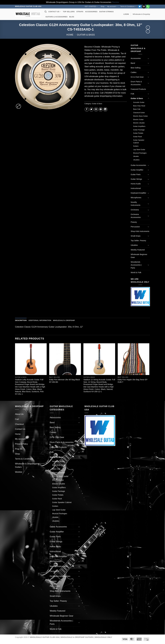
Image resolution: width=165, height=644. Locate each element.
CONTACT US (55, 12)
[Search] (46, 12)
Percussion (135, 227)
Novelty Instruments (136, 204)
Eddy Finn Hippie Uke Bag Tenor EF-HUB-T (133, 381)
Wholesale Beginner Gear (139, 256)
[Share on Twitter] (91, 109)
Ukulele (136, 156)
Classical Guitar (139, 113)
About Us (19, 414)
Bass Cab (137, 109)
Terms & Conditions (128, 6)
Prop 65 (19, 449)
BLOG (72, 17)
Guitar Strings (136, 179)
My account (112, 6)
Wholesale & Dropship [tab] (64, 320)
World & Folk (136, 272)
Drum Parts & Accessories (136, 83)
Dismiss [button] (116, 2)
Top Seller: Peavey (138, 241)
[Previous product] (148, 31)
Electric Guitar (138, 119)
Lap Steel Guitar (139, 150)
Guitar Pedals (138, 133)
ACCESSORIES (91, 12)
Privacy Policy (21, 444)
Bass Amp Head (139, 106)
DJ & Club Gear (137, 77)
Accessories (136, 58)
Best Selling (136, 68)
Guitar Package (139, 130)
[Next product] (148, 27)
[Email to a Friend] (96, 109)
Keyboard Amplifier (138, 193)
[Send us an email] (144, 7)
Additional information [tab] (40, 320)
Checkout (19, 424)
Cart (17, 419)
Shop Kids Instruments (140, 231)
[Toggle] (148, 58)
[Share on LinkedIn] (105, 109)
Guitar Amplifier (137, 170)
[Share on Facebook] (87, 109)
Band (133, 63)
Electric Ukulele (139, 123)
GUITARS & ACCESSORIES (56, 17)
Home (70, 35)
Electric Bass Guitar (140, 116)
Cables (134, 72)
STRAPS (80, 12)
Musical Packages (140, 153)
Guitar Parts (136, 174)
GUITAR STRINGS (106, 12)
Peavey (134, 222)
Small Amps (136, 236)
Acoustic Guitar (139, 102)
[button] (126, 14)
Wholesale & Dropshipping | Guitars (28, 465)
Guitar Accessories (138, 165)
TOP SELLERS (69, 12)
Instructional (136, 188)
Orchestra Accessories (136, 216)
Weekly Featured (138, 250)
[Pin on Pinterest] (101, 109)
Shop (103, 6)
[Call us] (148, 7)
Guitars (136, 146)
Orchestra (135, 210)
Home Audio (136, 184)
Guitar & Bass (86, 35)
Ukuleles (136, 160)
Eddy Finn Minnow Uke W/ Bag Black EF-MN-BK (65, 381)
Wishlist (19, 472)
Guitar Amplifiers (139, 126)
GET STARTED (91, 6)
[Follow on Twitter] (140, 7)
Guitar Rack (137, 137)
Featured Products (138, 89)
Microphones (136, 198)
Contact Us (20, 429)
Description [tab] (21, 320)
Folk (132, 94)
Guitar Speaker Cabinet (139, 141)
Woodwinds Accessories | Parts (136, 265)
